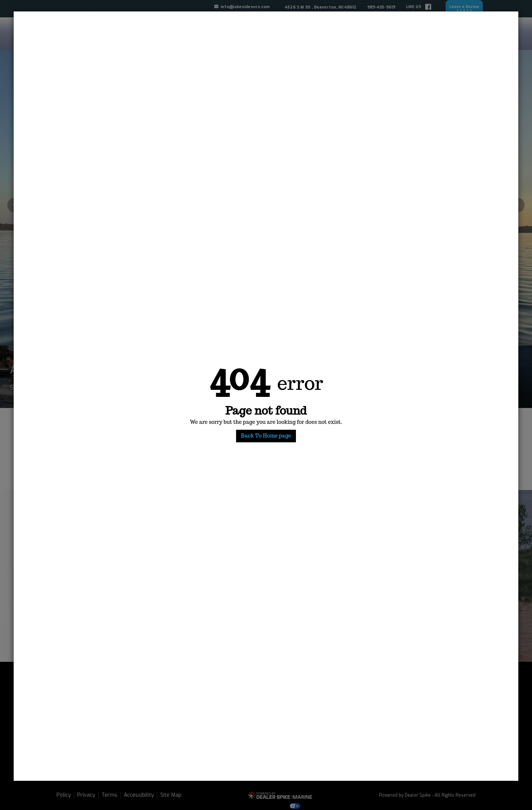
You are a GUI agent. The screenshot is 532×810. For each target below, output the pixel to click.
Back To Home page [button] (266, 436)
